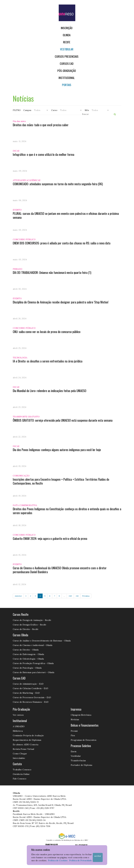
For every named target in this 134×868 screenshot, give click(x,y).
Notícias (75, 719)
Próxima (86, 596)
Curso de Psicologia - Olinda (27, 668)
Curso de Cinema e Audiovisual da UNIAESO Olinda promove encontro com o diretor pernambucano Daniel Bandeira (60, 570)
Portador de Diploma (81, 765)
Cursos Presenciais (67, 56)
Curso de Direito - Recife (26, 629)
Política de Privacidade (81, 860)
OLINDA (67, 35)
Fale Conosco (20, 779)
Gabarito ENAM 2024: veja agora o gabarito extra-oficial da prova (50, 538)
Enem (74, 751)
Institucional (67, 78)
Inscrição (67, 28)
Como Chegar (20, 754)
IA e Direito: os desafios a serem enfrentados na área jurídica (48, 361)
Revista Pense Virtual (23, 749)
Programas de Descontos (84, 740)
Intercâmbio (19, 758)
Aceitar (98, 856)
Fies (73, 735)
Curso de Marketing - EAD (26, 693)
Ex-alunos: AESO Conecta (26, 745)
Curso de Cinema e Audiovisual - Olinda (33, 645)
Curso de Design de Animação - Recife (32, 620)
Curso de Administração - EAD (28, 684)
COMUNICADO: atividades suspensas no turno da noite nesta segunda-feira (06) (58, 184)
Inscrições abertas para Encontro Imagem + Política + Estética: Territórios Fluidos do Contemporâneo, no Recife (61, 481)
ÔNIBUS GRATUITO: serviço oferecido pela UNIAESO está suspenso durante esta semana (63, 420)
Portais (67, 85)
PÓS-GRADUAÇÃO (67, 71)
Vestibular (67, 49)
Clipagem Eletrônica (81, 715)
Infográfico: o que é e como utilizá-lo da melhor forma (44, 154)
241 (77, 596)
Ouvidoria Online (21, 774)
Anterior (18, 596)
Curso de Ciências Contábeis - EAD (30, 688)
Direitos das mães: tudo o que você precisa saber (41, 125)
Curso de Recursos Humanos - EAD (31, 702)
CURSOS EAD (67, 63)
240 (70, 596)
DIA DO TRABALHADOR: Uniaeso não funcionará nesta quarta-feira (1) (52, 272)
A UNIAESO (19, 726)
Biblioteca (18, 731)
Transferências (78, 761)
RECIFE (67, 42)
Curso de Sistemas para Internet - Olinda (33, 672)
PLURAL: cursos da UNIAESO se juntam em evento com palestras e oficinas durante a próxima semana (66, 215)
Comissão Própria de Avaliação (28, 735)
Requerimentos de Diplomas (27, 740)
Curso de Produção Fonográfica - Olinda (33, 663)
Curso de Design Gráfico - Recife (30, 625)
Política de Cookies (58, 860)
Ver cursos (18, 715)
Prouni (74, 731)
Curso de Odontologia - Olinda (28, 659)
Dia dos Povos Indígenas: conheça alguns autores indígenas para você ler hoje (57, 450)
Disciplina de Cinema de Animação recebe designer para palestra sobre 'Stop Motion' (61, 302)
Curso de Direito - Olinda (26, 650)
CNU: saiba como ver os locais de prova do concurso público (47, 332)
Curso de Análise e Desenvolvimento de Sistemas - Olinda (42, 641)
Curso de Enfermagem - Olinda (28, 654)
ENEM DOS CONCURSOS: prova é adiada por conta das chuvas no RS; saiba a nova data (62, 243)
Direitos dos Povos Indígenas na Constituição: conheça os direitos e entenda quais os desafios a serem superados (67, 511)
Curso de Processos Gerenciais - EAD (32, 697)
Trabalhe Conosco (22, 770)
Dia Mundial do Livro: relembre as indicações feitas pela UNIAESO (50, 391)
